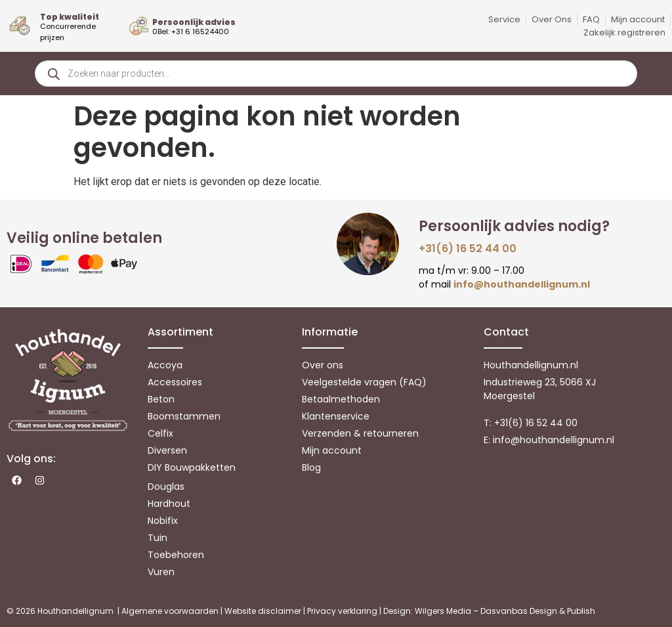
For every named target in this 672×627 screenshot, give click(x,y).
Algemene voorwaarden (170, 611)
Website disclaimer (263, 611)
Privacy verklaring (342, 611)
